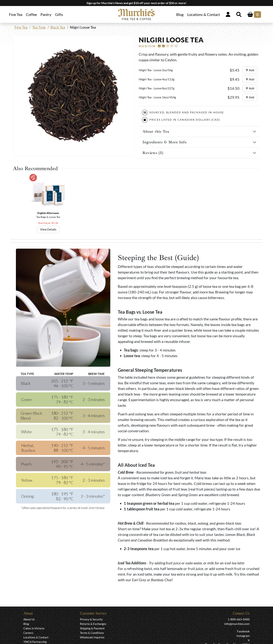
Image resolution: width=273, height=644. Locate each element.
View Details (48, 229)
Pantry (46, 14)
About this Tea (156, 131)
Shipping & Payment (92, 628)
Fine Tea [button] (16, 14)
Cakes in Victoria (34, 628)
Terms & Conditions (92, 633)
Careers (28, 633)
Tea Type (39, 27)
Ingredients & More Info (165, 142)
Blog (180, 14)
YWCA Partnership (35, 642)
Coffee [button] (31, 14)
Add (250, 70)
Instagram (243, 636)
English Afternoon (48, 213)
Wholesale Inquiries (92, 637)
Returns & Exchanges (93, 624)
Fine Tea (21, 27)
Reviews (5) (153, 153)
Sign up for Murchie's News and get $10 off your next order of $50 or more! (136, 3)
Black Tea (58, 27)
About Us (29, 619)
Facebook (243, 631)
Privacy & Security (91, 619)
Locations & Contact (204, 14)
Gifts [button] (59, 14)
